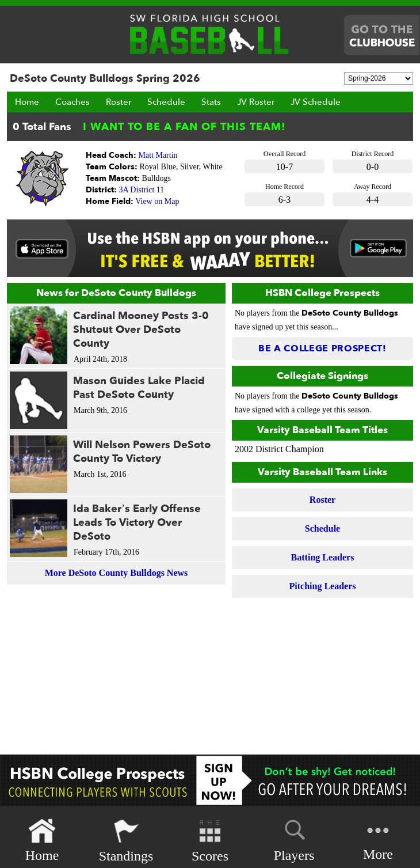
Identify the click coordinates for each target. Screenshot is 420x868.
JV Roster (256, 102)
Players (294, 839)
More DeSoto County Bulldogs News (117, 573)
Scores (210, 841)
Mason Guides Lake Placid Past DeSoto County (139, 388)
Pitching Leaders (323, 586)
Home (27, 102)
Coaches (72, 102)
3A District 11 (142, 190)
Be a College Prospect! (322, 348)
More (378, 839)
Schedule (166, 102)
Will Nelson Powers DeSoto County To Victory (142, 452)
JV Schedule (316, 102)
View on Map (157, 201)
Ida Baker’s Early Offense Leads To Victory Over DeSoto (137, 523)
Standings (126, 841)
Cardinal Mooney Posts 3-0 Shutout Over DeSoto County (141, 330)
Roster (119, 102)
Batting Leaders (323, 557)
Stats (211, 102)
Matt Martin (158, 155)
